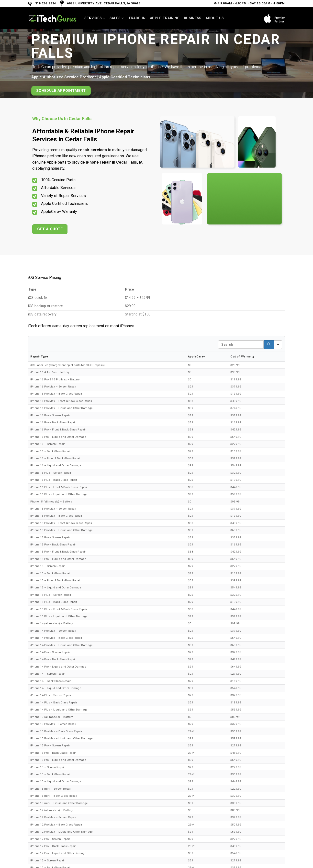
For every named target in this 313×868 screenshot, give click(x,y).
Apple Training (165, 18)
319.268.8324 (46, 3)
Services (95, 18)
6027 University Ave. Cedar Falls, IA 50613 (104, 3)
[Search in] (278, 345)
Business (193, 18)
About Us (215, 18)
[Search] (269, 345)
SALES (117, 18)
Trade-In (137, 18)
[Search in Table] (241, 345)
